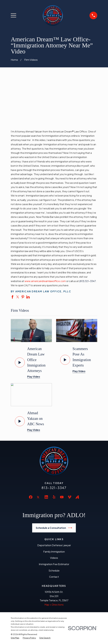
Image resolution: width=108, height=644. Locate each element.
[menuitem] (15, 638)
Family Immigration (54, 552)
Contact (54, 577)
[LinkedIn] (46, 497)
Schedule (54, 571)
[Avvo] (77, 497)
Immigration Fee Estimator (54, 564)
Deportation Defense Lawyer (54, 545)
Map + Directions (54, 605)
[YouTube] (62, 497)
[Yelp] (54, 497)
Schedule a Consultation (54, 528)
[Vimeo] (70, 497)
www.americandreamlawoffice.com (45, 281)
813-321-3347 (54, 488)
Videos (54, 558)
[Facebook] (31, 497)
